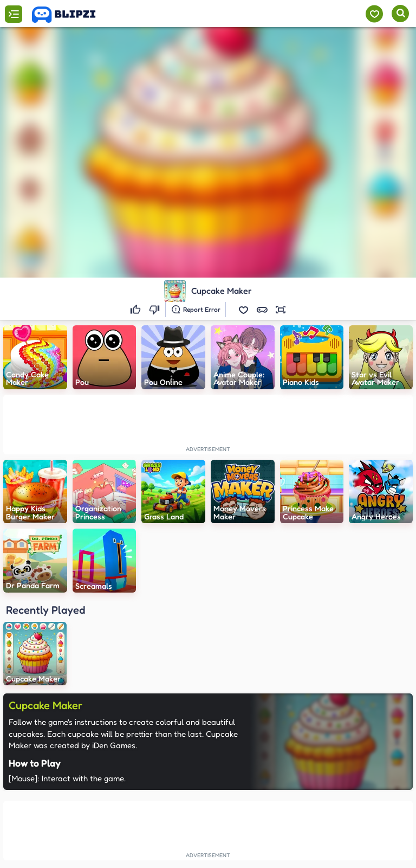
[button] (244, 310)
